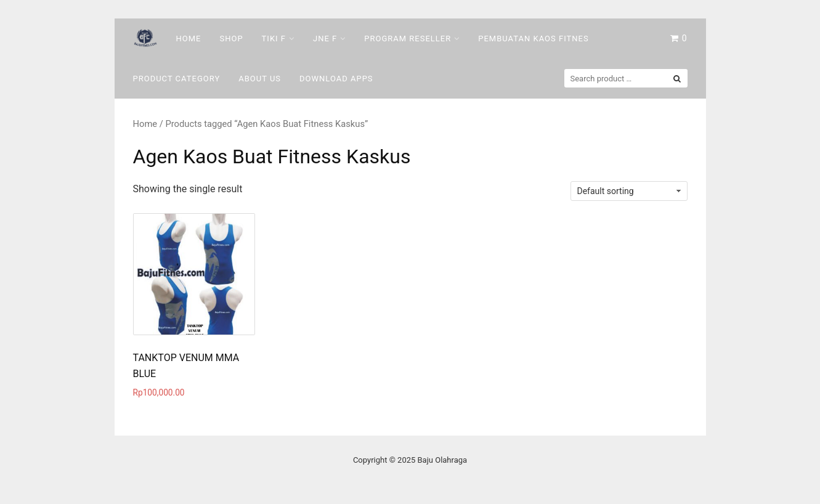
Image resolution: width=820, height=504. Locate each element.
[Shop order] (629, 191)
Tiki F (274, 39)
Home (189, 39)
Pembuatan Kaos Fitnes (533, 39)
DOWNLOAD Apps (336, 79)
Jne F (325, 39)
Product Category (177, 79)
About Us (260, 79)
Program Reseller (408, 39)
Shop (231, 39)
